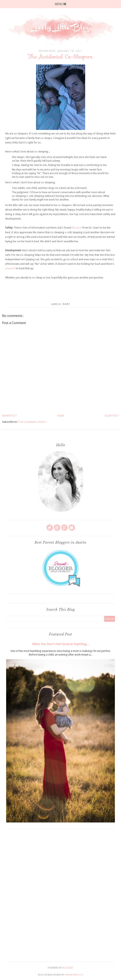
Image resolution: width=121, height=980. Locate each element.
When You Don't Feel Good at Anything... (60, 644)
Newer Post (9, 416)
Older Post (112, 416)
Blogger (68, 968)
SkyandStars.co (74, 975)
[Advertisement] (61, 894)
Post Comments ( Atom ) (32, 422)
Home (61, 416)
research (10, 268)
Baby (67, 304)
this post (77, 228)
